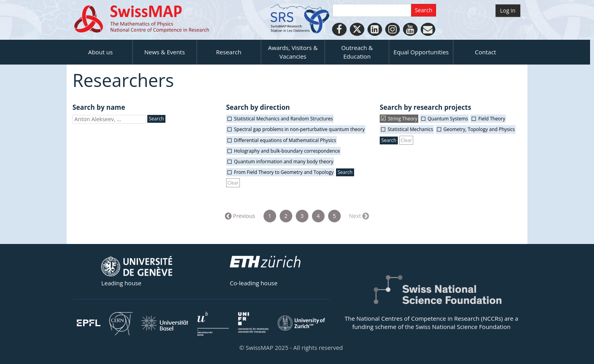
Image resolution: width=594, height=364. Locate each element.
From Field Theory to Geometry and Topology (284, 172)
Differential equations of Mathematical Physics (285, 140)
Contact (486, 52)
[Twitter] (357, 29)
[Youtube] (410, 29)
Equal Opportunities (421, 52)
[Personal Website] (428, 29)
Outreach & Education (357, 52)
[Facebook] (339, 29)
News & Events (164, 52)
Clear (233, 183)
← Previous (241, 216)
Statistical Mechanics (410, 129)
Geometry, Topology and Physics (479, 129)
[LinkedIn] (375, 29)
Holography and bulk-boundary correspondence (287, 151)
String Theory (403, 119)
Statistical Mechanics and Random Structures (283, 119)
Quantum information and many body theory (284, 162)
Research (229, 52)
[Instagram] (393, 29)
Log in (508, 10)
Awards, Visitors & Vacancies (293, 52)
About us (100, 52)
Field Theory (492, 119)
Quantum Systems (448, 119)
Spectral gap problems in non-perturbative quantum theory (299, 129)
